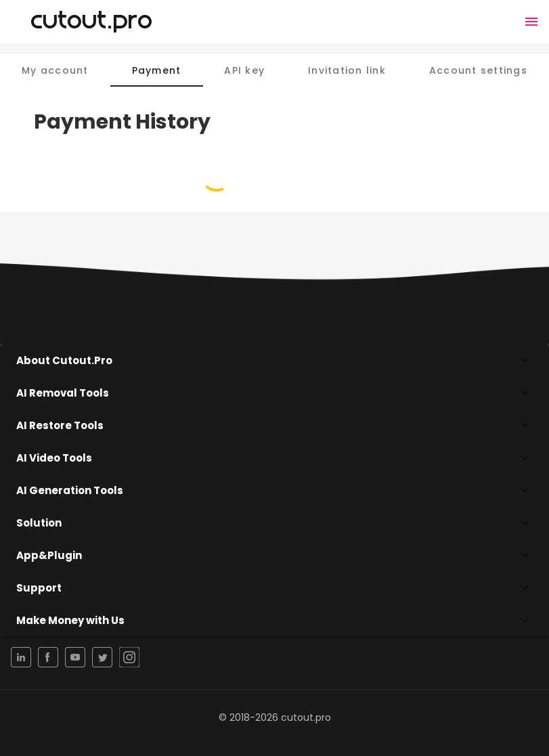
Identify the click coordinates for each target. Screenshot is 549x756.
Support (274, 587)
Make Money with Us (274, 620)
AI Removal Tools (274, 393)
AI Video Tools (274, 458)
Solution (274, 522)
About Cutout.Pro (274, 360)
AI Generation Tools (274, 490)
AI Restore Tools (274, 425)
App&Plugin (274, 555)
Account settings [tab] (478, 70)
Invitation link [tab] (347, 70)
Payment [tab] (157, 70)
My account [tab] (55, 70)
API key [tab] (244, 70)
